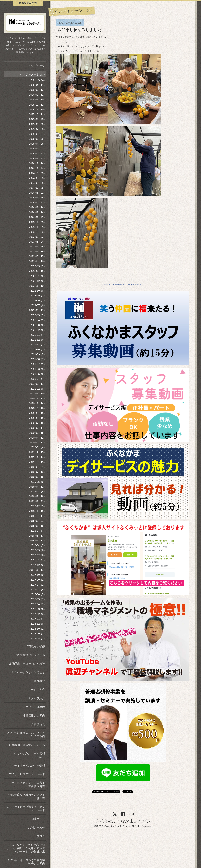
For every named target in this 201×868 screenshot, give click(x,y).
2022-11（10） (38, 286)
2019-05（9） (38, 482)
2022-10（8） (38, 291)
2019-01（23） (38, 501)
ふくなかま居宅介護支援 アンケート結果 (25, 809)
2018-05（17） (38, 541)
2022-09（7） (38, 296)
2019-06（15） (38, 477)
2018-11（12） (38, 511)
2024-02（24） (38, 212)
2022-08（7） (38, 300)
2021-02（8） (38, 389)
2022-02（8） (38, 330)
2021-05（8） (38, 374)
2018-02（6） (38, 555)
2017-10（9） (38, 575)
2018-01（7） (38, 560)
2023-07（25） (38, 247)
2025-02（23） (38, 154)
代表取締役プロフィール (30, 655)
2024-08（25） (38, 183)
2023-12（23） (38, 222)
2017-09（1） (38, 580)
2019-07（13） (38, 472)
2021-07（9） (38, 364)
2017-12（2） (38, 565)
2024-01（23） (38, 217)
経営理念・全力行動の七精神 (27, 664)
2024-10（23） (38, 173)
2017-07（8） (38, 590)
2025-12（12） (38, 105)
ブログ (41, 836)
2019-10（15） (38, 462)
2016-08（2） (38, 639)
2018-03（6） (38, 550)
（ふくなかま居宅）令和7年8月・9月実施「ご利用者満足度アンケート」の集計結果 (26, 848)
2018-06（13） (38, 536)
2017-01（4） (38, 619)
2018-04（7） (38, 545)
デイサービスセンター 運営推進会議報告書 (25, 785)
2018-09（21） (38, 521)
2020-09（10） (38, 413)
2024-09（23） (38, 178)
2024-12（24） (38, 163)
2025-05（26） (38, 139)
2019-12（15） (38, 452)
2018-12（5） (38, 506)
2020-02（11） (38, 443)
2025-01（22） (38, 159)
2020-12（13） (38, 398)
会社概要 (39, 681)
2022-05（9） (38, 315)
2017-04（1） (38, 604)
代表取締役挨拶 (35, 646)
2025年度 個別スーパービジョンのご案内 (26, 735)
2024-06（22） (38, 193)
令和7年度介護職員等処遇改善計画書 (26, 797)
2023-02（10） (38, 271)
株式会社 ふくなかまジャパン (115, 284)
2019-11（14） (38, 457)
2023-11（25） (38, 227)
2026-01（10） (38, 100)
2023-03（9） (38, 266)
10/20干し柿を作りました (79, 30)
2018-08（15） (38, 526)
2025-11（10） (38, 110)
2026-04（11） (38, 85)
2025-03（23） (38, 149)
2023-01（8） (38, 276)
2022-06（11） (38, 310)
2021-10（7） (38, 349)
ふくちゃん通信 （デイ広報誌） (28, 755)
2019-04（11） (38, 487)
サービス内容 (37, 690)
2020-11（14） (38, 403)
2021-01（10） (38, 394)
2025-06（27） (38, 134)
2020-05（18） (38, 433)
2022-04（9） (38, 320)
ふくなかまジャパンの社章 (28, 672)
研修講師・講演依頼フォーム (27, 745)
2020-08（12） (38, 418)
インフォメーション (32, 74)
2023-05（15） (38, 256)
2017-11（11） (38, 570)
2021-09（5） (38, 354)
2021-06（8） (38, 369)
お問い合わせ (37, 828)
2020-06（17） (38, 428)
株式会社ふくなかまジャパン (123, 821)
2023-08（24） (38, 242)
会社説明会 (38, 724)
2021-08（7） (38, 359)
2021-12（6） (38, 340)
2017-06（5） (38, 594)
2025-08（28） (38, 124)
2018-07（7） (38, 531)
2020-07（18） (38, 423)
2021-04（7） (38, 379)
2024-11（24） (38, 168)
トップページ (37, 66)
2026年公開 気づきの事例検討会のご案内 (27, 862)
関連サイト (38, 819)
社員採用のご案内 (34, 716)
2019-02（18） (38, 496)
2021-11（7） (38, 345)
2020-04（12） (38, 438)
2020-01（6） (38, 447)
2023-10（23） (38, 232)
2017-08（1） (38, 585)
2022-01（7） (38, 335)
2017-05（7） (38, 599)
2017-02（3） (38, 614)
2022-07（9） (38, 305)
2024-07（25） (38, 188)
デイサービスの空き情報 (30, 766)
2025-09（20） (38, 119)
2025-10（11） (38, 114)
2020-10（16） (38, 408)
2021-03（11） (38, 384)
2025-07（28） (38, 129)
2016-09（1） (38, 634)
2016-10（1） (38, 629)
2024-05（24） (38, 198)
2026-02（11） (38, 95)
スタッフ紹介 (37, 698)
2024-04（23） (38, 203)
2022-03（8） (38, 325)
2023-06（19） (38, 252)
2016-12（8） (38, 624)
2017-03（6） (38, 609)
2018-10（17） (38, 516)
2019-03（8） (38, 492)
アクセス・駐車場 (34, 707)
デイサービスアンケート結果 (27, 774)
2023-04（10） (38, 261)
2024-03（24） (38, 207)
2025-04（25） (38, 144)
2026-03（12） (38, 90)
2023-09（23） (38, 237)
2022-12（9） (38, 281)
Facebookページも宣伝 (135, 284)
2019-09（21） (38, 467)
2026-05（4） (38, 80)
